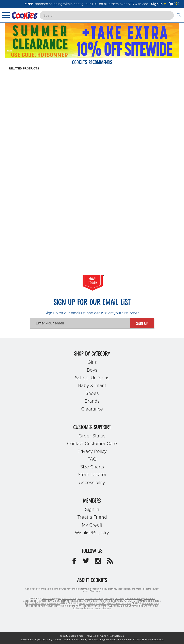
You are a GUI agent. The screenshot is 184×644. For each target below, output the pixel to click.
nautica (51, 606)
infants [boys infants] (142, 601)
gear (81, 601)
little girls (47, 599)
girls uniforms (146, 606)
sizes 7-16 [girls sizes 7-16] (112, 603)
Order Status (92, 436)
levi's (58, 606)
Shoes (92, 393)
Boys (92, 370)
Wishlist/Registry (92, 533)
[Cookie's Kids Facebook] (74, 562)
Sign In (158, 4)
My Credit (92, 525)
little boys (109, 599)
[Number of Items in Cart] (174, 4)
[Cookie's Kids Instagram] (98, 562)
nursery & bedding (110, 601)
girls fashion (88, 608)
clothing (65, 601)
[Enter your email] (80, 323)
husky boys (131, 599)
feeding (74, 601)
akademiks (148, 603)
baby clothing (109, 589)
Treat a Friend (92, 517)
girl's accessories (94, 599)
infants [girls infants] (82, 603)
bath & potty (54, 601)
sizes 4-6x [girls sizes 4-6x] (101, 603)
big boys (119, 599)
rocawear (92, 606)
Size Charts (92, 467)
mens (43, 603)
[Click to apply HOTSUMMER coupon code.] (45, 54)
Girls (92, 362)
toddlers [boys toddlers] (150, 601)
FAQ (92, 459)
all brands (103, 606)
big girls (57, 599)
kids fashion (95, 589)
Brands (92, 401)
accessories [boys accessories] (53, 603)
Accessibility (92, 483)
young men (143, 599)
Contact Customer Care (92, 444)
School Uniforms (92, 378)
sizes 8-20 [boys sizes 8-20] (34, 603)
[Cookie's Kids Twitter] (86, 562)
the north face (79, 606)
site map (106, 608)
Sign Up (142, 324)
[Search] (107, 15)
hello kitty (66, 606)
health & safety (92, 601)
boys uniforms (130, 606)
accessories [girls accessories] (125, 603)
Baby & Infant (92, 386)
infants (98, 608)
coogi (34, 606)
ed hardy (42, 606)
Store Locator (92, 475)
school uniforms (79, 589)
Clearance (92, 409)
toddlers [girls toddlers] (90, 603)
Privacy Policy (92, 451)
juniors (80, 599)
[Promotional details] (10, 50)
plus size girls (69, 599)
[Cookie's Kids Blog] (110, 562)
